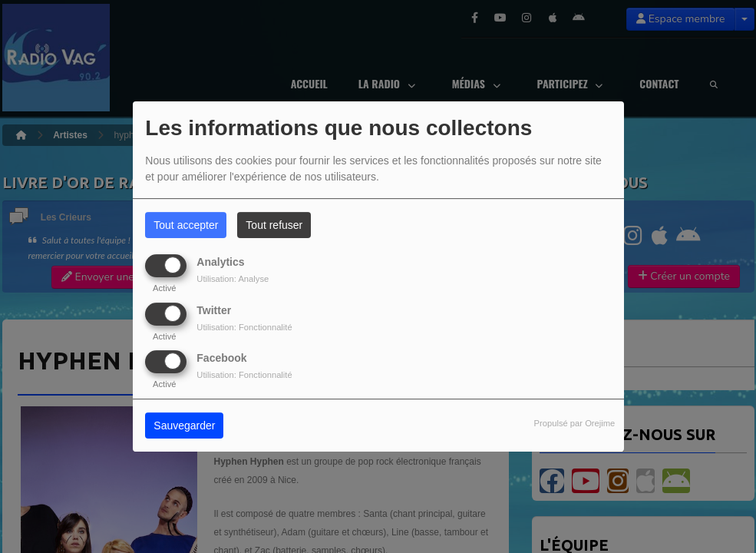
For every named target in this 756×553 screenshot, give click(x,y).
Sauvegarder (184, 426)
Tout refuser (274, 225)
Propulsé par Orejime (575, 423)
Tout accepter (186, 225)
